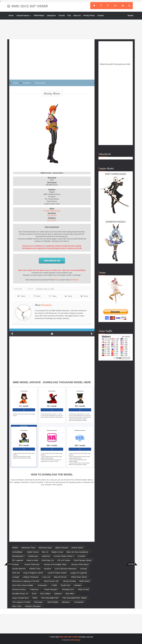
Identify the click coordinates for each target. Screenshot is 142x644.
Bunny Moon (52, 93)
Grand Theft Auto (32, 564)
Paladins (78, 585)
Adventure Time (28, 548)
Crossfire (81, 556)
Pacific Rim (66, 585)
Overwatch (42, 585)
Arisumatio (46, 305)
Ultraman (66, 602)
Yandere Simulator (33, 606)
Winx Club (17, 606)
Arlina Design (75, 640)
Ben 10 (45, 552)
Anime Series (77, 548)
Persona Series (19, 589)
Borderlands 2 (18, 556)
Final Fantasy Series (83, 560)
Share (37, 296)
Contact (101, 16)
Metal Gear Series (79, 577)
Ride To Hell (83, 589)
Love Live (46, 577)
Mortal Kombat (69, 581)
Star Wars (70, 594)
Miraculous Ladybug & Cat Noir (26, 581)
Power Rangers (51, 589)
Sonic (34, 594)
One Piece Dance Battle (23, 585)
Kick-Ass (16, 573)
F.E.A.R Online (64, 560)
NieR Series (85, 581)
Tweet (21, 296)
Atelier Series (33, 552)
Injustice (48, 569)
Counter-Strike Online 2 (64, 556)
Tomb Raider (53, 602)
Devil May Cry (48, 560)
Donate (130, 16)
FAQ (69, 16)
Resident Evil (68, 589)
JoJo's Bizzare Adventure (66, 569)
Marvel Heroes (60, 577)
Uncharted (79, 602)
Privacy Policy (89, 16)
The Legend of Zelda (21, 602)
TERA (35, 598)
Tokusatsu (38, 602)
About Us (77, 16)
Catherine (46, 556)
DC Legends (18, 560)
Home (11, 16)
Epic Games (52, 215)
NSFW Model (39, 16)
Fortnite (30, 289)
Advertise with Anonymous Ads (115, 64)
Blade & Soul (57, 552)
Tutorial (62, 16)
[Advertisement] (10, 604)
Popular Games (23, 16)
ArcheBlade (17, 552)
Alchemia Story (45, 548)
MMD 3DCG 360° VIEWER (30, 6)
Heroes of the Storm (80, 564)
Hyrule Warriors (19, 569)
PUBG (54, 585)
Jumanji (83, 569)
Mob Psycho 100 (51, 581)
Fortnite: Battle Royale (52, 211)
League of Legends (78, 573)
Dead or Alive (33, 560)
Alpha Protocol (62, 548)
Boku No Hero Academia (77, 552)
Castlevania (33, 556)
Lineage (16, 577)
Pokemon (34, 589)
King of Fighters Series (33, 573)
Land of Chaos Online (57, 573)
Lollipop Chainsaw (31, 577)
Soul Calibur (45, 594)
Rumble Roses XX (20, 594)
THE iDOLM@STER (50, 598)
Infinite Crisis (35, 569)
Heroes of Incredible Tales (55, 564)
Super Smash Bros (20, 598)
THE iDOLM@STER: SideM (74, 598)
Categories (51, 16)
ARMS (15, 548)
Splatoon (58, 594)
